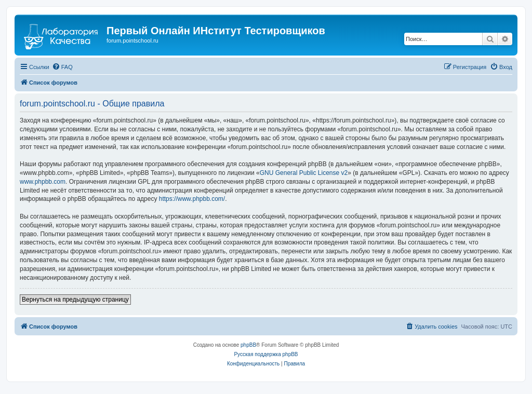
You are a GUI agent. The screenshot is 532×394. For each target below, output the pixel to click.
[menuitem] (62, 67)
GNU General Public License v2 (304, 173)
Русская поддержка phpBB (266, 354)
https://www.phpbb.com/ (192, 199)
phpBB (248, 345)
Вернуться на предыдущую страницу (75, 300)
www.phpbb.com (43, 182)
